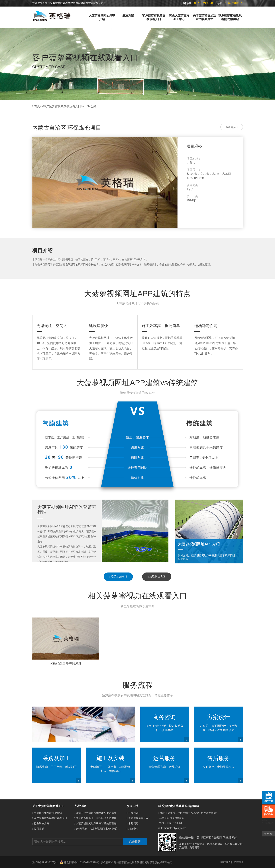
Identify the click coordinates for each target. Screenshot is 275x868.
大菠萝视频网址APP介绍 (102, 17)
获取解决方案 (157, 577)
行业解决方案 (42, 823)
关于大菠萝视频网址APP (48, 806)
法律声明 (238, 862)
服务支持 (133, 806)
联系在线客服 (118, 577)
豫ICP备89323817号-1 (45, 862)
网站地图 (225, 862)
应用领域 (39, 829)
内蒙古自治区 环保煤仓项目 (66, 663)
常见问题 (133, 823)
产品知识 (80, 806)
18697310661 (174, 823)
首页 (37, 106)
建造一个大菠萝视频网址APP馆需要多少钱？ (101, 813)
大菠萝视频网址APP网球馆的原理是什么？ (100, 823)
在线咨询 (133, 813)
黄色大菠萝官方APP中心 (179, 17)
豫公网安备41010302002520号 (79, 862)
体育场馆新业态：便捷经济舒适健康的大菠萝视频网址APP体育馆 (113, 818)
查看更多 (232, 127)
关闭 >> (268, 834)
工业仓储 (90, 106)
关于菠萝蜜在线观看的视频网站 (205, 17)
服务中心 (133, 829)
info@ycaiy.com (177, 828)
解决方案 (128, 16)
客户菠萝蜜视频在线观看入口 (154, 17)
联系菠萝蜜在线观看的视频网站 (230, 17)
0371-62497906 (176, 818)
